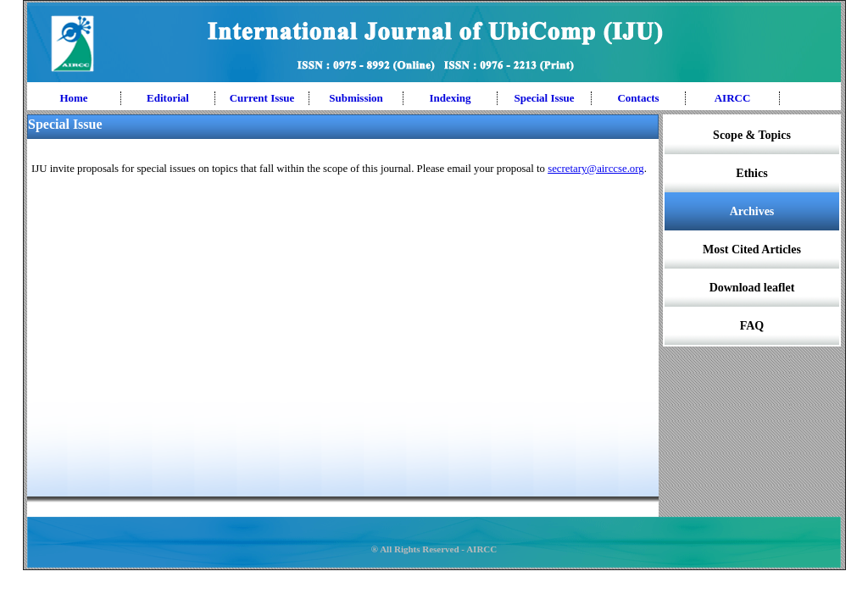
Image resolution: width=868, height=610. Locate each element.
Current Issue (262, 98)
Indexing (450, 98)
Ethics (751, 173)
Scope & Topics (752, 135)
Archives (752, 211)
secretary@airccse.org (596, 169)
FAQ (752, 326)
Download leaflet (752, 288)
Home (73, 98)
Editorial (168, 98)
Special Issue (544, 98)
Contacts (638, 98)
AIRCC (733, 98)
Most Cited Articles (752, 250)
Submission (356, 98)
